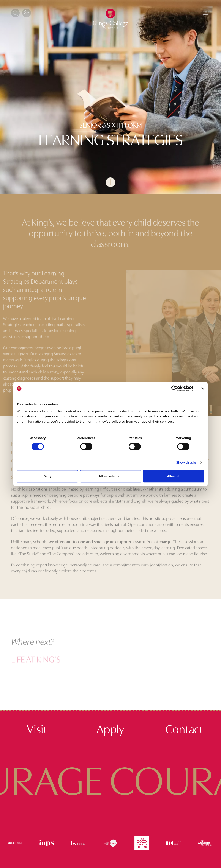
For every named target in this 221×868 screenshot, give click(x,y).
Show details (186, 462)
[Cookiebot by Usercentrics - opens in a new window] (174, 389)
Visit (37, 730)
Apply (110, 730)
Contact (184, 730)
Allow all (174, 476)
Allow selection (111, 476)
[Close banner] (203, 389)
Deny (47, 476)
